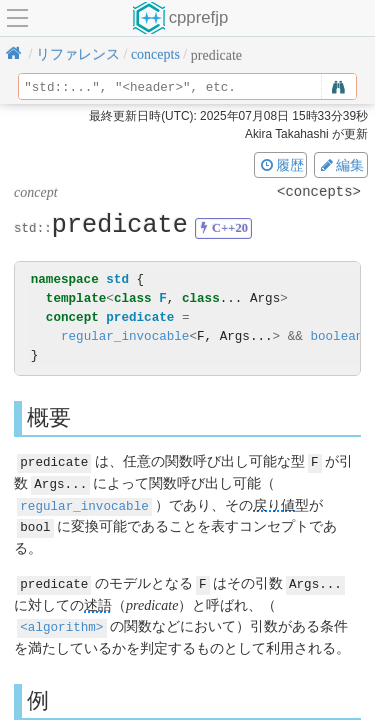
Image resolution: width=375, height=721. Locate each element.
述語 (98, 601)
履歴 (281, 165)
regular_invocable (125, 336)
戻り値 (274, 503)
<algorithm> (61, 622)
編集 (341, 165)
